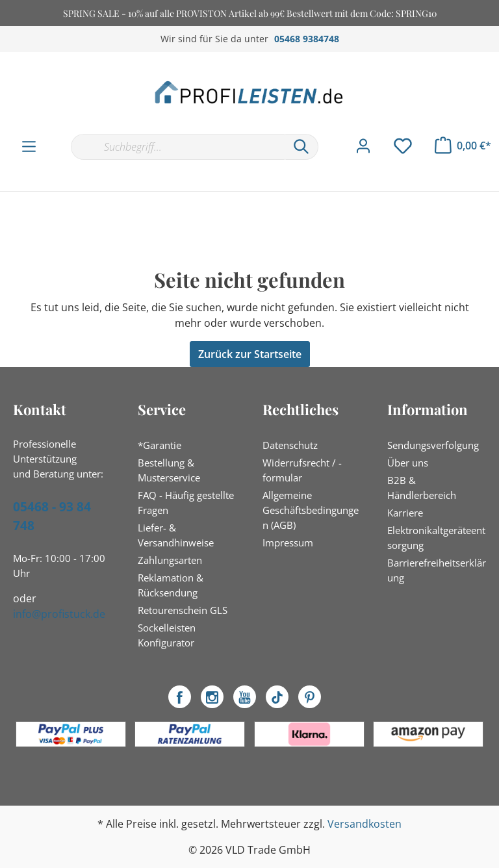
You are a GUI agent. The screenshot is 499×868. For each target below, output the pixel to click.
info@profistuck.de (59, 614)
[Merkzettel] (403, 146)
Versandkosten (365, 824)
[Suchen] (301, 147)
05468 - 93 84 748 (52, 516)
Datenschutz (290, 445)
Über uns (408, 463)
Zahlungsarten (170, 560)
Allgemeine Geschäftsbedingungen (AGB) (311, 510)
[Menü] (29, 147)
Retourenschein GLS (183, 610)
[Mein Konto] (363, 146)
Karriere (405, 513)
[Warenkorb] (463, 146)
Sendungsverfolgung (433, 445)
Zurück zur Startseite (250, 354)
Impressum (288, 542)
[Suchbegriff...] (178, 147)
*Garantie (160, 445)
